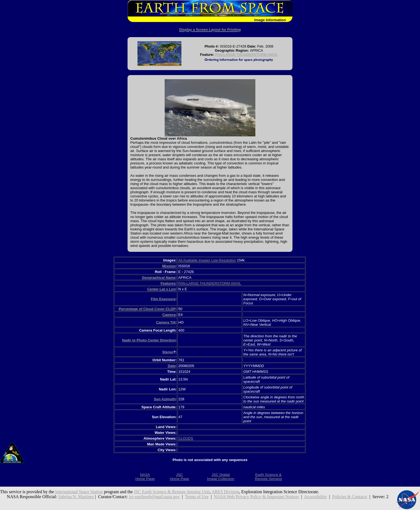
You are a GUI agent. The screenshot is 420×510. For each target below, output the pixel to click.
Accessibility (316, 497)
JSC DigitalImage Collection (221, 477)
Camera (169, 315)
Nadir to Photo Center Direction (149, 340)
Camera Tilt (166, 322)
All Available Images (194, 260)
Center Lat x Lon (161, 289)
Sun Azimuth (165, 399)
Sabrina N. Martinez (76, 497)
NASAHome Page (145, 477)
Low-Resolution (223, 260)
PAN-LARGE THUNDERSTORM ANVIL (246, 55)
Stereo (168, 352)
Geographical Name (159, 278)
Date (172, 366)
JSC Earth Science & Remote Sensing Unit (172, 492)
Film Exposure (163, 299)
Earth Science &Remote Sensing (268, 477)
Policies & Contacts (350, 497)
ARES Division (225, 492)
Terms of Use (197, 497)
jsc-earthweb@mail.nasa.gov (154, 497)
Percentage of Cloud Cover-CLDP (147, 309)
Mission (169, 266)
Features (168, 283)
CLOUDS (186, 438)
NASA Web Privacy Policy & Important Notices (256, 497)
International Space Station (79, 492)
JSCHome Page (179, 477)
